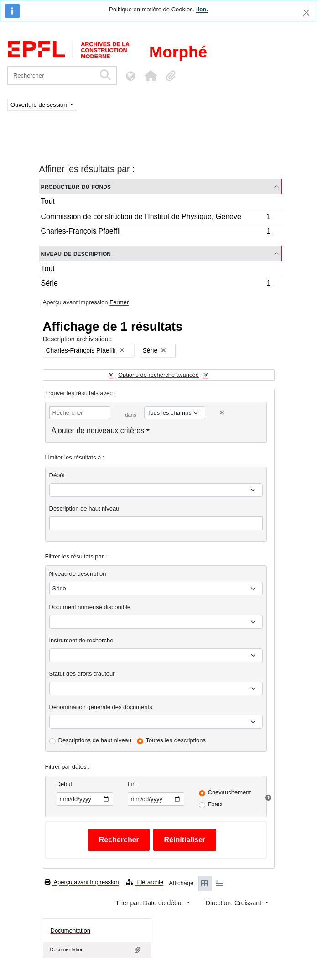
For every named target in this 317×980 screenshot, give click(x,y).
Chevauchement (230, 792)
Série (156, 284)
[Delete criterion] (222, 413)
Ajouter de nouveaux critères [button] (98, 430)
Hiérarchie (145, 882)
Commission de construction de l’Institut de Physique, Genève (156, 218)
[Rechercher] (51, 76)
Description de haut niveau (84, 508)
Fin (132, 784)
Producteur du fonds (76, 186)
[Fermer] (306, 13)
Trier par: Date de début (150, 903)
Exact (216, 804)
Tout (48, 201)
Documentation (70, 930)
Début (65, 784)
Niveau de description (76, 253)
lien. (202, 9)
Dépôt (57, 475)
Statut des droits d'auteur (82, 674)
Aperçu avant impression (82, 882)
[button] (151, 76)
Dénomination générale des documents (101, 707)
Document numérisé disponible (90, 607)
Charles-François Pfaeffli (156, 232)
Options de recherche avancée (158, 375)
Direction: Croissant (234, 903)
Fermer (119, 302)
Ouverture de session (39, 105)
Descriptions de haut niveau (95, 740)
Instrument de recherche (81, 640)
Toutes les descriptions (176, 740)
